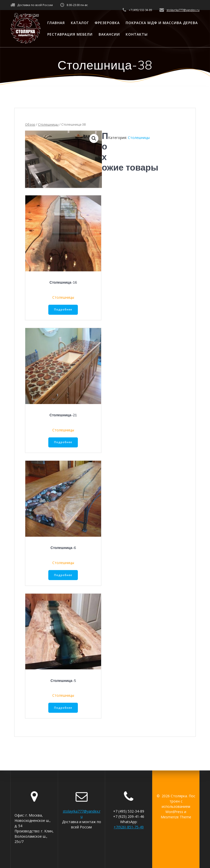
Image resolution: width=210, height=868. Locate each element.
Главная (56, 23)
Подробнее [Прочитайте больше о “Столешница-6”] (63, 575)
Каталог (80, 23)
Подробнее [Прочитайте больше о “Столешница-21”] (63, 442)
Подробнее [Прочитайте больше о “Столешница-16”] (63, 309)
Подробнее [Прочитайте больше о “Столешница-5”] (63, 708)
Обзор (30, 124)
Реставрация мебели (70, 34)
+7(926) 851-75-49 (129, 827)
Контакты (137, 34)
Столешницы (48, 124)
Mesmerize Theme (176, 817)
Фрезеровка (107, 23)
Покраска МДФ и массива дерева (162, 23)
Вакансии (109, 34)
